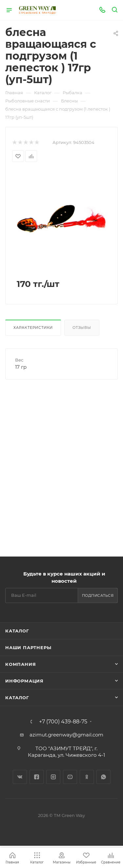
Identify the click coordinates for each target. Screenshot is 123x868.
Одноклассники (87, 777)
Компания (20, 664)
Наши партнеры (28, 647)
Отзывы (82, 328)
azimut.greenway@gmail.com (66, 735)
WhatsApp (103, 777)
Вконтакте (20, 777)
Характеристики (33, 328)
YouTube (70, 777)
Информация (24, 681)
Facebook (37, 777)
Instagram (53, 777)
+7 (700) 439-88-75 (63, 722)
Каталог (17, 631)
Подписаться (98, 595)
